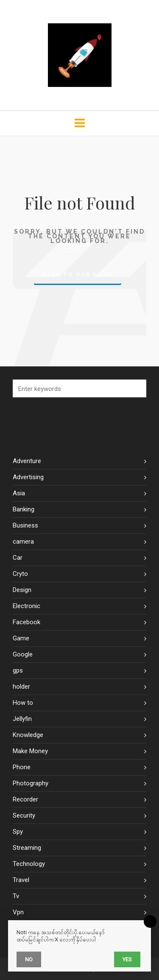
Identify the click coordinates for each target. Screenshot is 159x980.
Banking (24, 509)
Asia (19, 493)
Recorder (25, 799)
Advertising (28, 477)
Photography (31, 783)
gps (18, 670)
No (29, 959)
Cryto (20, 574)
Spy (18, 832)
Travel (21, 880)
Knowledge (28, 735)
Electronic (26, 606)
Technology (29, 864)
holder (21, 687)
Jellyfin (22, 719)
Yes (127, 959)
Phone (22, 767)
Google (23, 654)
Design (22, 590)
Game (21, 638)
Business (25, 525)
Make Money (30, 751)
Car (18, 558)
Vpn (18, 912)
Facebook (26, 622)
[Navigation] (79, 123)
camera (23, 542)
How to (23, 703)
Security (24, 815)
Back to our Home (78, 275)
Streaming (27, 848)
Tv (16, 896)
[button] (136, 388)
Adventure (27, 461)
